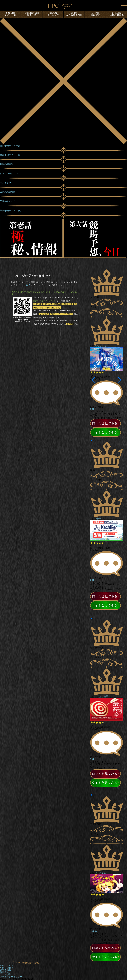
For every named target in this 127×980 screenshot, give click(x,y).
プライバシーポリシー (11, 977)
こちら (27, 285)
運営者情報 (6, 970)
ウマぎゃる (100, 873)
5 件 (92, 580)
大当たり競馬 (101, 696)
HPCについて (7, 966)
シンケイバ (100, 346)
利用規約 (4, 972)
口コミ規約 (6, 974)
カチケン (99, 518)
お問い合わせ (7, 968)
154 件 (93, 931)
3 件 (92, 409)
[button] (93, 380)
